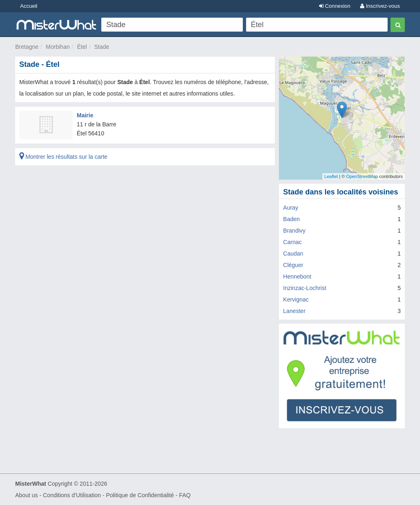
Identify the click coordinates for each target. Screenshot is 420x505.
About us (26, 495)
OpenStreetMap (362, 176)
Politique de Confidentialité (140, 495)
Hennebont (297, 276)
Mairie (85, 115)
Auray (291, 208)
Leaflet (331, 176)
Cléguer (293, 265)
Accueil (29, 6)
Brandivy (294, 231)
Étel (82, 47)
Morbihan (58, 47)
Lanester (294, 311)
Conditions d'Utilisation (72, 495)
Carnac (292, 242)
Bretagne (27, 47)
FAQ (185, 495)
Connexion (335, 6)
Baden (291, 219)
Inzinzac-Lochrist (305, 288)
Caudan (293, 254)
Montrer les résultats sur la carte (63, 157)
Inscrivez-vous (380, 6)
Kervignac (296, 299)
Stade (102, 47)
